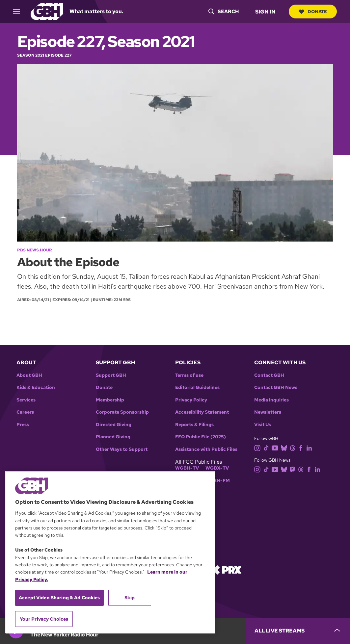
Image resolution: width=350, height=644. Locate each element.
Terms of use (189, 375)
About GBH (29, 375)
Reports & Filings (194, 425)
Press (23, 425)
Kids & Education (36, 387)
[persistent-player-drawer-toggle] (298, 631)
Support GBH (111, 375)
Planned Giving (113, 437)
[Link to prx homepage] (226, 569)
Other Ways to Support (122, 449)
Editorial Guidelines (197, 387)
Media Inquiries (271, 400)
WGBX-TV (217, 468)
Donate (313, 12)
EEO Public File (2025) (201, 437)
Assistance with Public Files (206, 449)
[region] (110, 552)
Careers (25, 412)
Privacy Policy (191, 400)
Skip (130, 598)
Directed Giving (114, 425)
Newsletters (268, 412)
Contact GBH (269, 375)
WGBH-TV (187, 468)
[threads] (294, 447)
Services (26, 400)
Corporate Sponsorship (122, 412)
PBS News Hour (34, 250)
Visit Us (263, 425)
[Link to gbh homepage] (47, 11)
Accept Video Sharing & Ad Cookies (59, 598)
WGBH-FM (217, 481)
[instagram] (259, 447)
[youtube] (276, 447)
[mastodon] (294, 469)
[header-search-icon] (224, 12)
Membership (110, 400)
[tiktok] (268, 447)
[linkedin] (310, 447)
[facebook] (302, 447)
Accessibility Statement (202, 412)
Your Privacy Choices (44, 619)
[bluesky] (285, 447)
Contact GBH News (276, 387)
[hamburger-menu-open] (19, 12)
